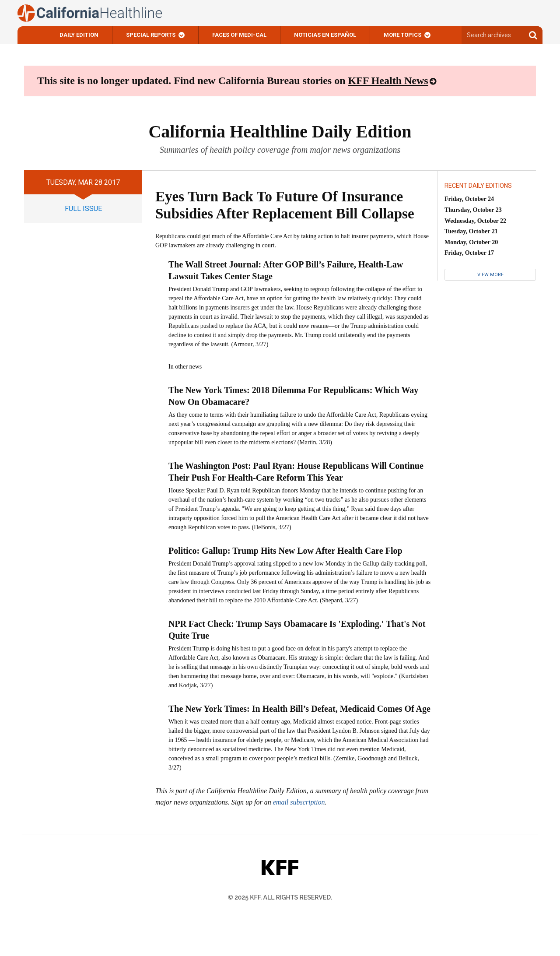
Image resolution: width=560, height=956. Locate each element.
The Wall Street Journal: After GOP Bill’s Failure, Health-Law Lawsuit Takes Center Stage (286, 270)
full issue (83, 209)
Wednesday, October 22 (475, 221)
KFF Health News (388, 81)
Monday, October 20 (471, 242)
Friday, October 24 (469, 199)
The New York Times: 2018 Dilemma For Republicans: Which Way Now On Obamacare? (293, 396)
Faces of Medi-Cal (239, 35)
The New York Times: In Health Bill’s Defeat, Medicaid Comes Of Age (299, 709)
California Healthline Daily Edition (280, 132)
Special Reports (151, 35)
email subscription (299, 802)
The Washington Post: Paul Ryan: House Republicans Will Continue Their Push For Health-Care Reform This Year (296, 472)
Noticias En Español (325, 35)
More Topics (402, 35)
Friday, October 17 (469, 253)
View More (490, 275)
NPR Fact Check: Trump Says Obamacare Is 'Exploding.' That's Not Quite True (297, 630)
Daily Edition (79, 35)
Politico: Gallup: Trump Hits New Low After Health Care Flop (285, 551)
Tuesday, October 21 (471, 231)
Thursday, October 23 (473, 210)
